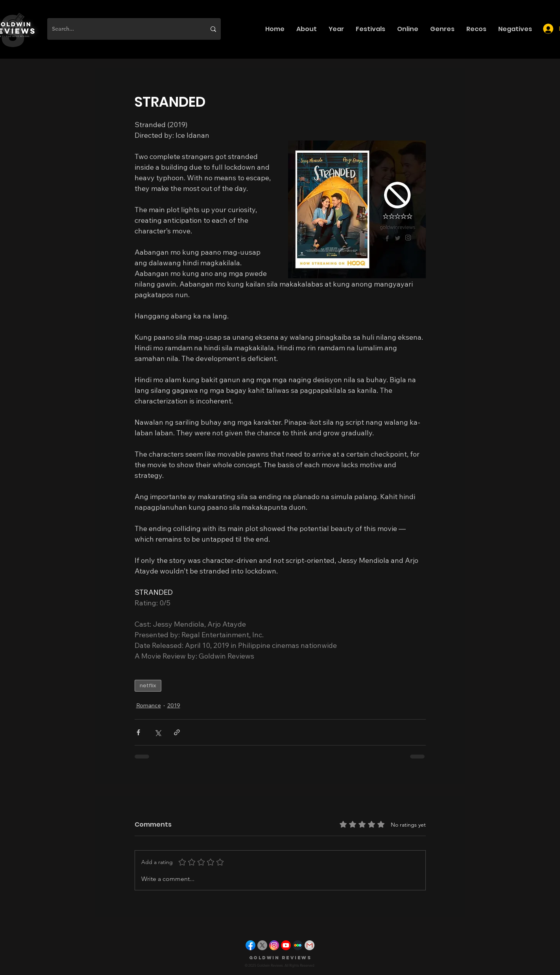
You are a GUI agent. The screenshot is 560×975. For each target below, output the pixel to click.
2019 (174, 705)
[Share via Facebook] (138, 732)
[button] (307, 29)
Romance (149, 705)
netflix (148, 685)
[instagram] (274, 945)
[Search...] (123, 29)
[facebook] (250, 945)
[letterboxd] (298, 945)
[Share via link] (177, 732)
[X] (262, 945)
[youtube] (286, 945)
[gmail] (310, 945)
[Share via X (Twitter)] (158, 732)
